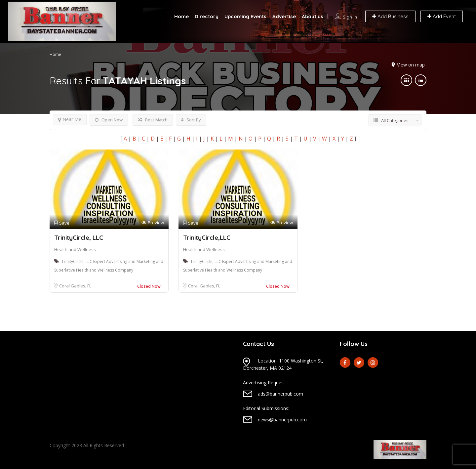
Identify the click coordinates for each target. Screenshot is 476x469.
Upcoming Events (245, 16)
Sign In (350, 17)
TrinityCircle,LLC (207, 237)
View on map (411, 65)
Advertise (284, 16)
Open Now (109, 120)
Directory (207, 16)
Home (181, 16)
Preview (153, 223)
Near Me (70, 119)
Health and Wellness (75, 249)
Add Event (442, 16)
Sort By (191, 120)
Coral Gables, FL (75, 286)
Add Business (390, 16)
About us (313, 16)
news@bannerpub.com (282, 420)
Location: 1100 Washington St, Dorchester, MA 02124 (283, 364)
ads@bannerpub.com (280, 394)
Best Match (153, 120)
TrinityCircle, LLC (79, 237)
